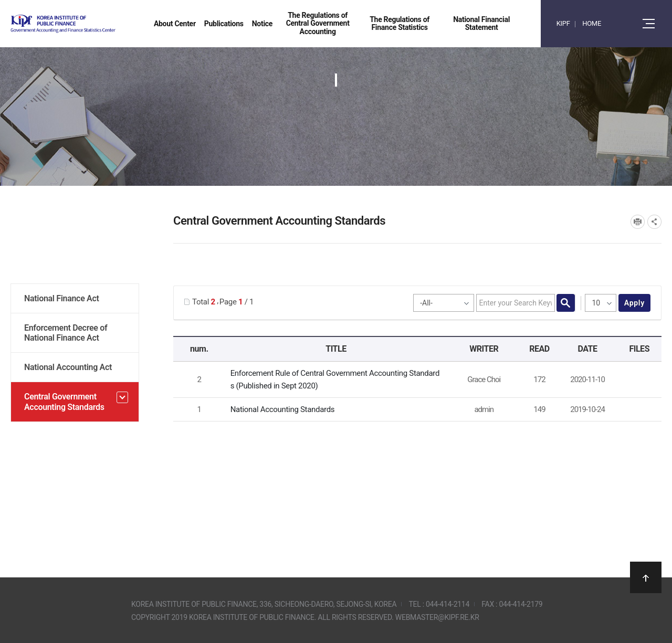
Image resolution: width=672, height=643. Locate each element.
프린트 (638, 222)
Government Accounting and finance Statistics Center (91, 24)
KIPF (563, 23)
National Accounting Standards (283, 409)
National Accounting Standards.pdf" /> (637, 410)
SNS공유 (654, 222)
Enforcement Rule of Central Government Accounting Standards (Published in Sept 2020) (335, 380)
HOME (592, 23)
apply (634, 303)
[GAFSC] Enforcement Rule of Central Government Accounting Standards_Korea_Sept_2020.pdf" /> (637, 380)
